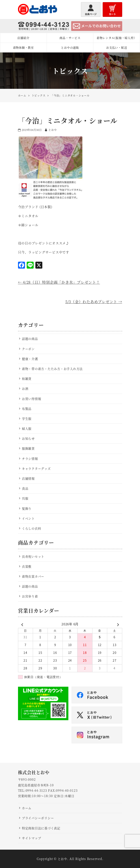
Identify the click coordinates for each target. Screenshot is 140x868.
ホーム (27, 808)
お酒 (25, 389)
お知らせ (28, 438)
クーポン (28, 349)
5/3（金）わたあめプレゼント (94, 302)
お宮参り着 (30, 596)
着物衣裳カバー (33, 576)
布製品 (27, 409)
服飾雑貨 (28, 448)
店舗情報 (28, 478)
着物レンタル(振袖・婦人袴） (117, 38)
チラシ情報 (30, 459)
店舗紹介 (23, 38)
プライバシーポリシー (38, 818)
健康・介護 (30, 359)
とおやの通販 (70, 47)
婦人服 (27, 428)
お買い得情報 (32, 399)
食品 (25, 488)
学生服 (27, 419)
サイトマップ (32, 838)
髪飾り (27, 508)
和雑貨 (27, 379)
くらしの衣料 (32, 528)
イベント (28, 518)
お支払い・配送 (117, 47)
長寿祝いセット (33, 556)
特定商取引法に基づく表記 (41, 828)
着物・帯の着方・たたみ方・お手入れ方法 (52, 369)
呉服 (25, 498)
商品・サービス (70, 38)
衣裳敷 (27, 566)
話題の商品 (30, 339)
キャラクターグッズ (36, 468)
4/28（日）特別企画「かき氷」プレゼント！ (59, 282)
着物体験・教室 (23, 47)
